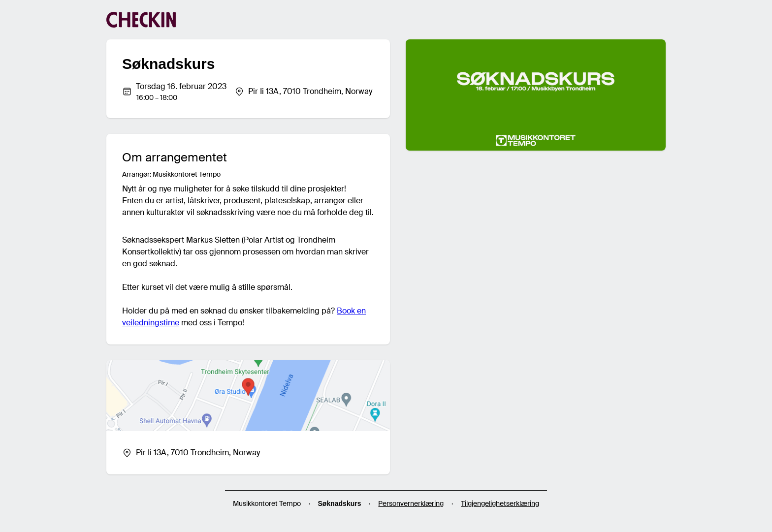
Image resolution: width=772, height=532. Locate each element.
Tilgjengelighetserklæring (500, 503)
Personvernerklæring (411, 503)
